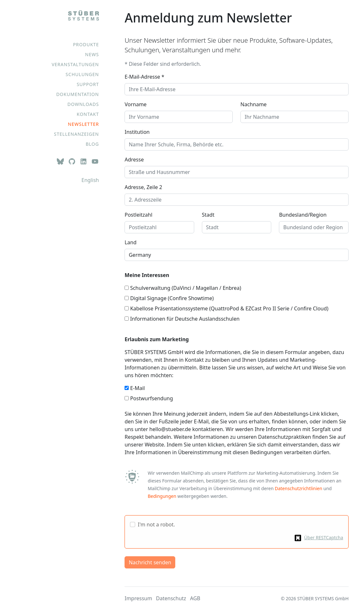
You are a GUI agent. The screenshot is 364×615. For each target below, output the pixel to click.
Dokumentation (78, 94)
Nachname (254, 104)
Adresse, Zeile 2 (143, 187)
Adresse (134, 160)
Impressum (138, 598)
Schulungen (82, 74)
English (90, 180)
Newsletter (84, 124)
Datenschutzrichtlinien (299, 488)
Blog (92, 144)
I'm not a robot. (156, 524)
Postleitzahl (138, 215)
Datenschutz (171, 598)
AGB (195, 598)
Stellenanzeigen (76, 134)
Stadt (208, 215)
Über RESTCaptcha (324, 537)
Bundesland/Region (303, 215)
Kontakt (88, 114)
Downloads (83, 104)
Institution (137, 132)
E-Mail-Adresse (144, 77)
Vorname (135, 104)
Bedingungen (162, 496)
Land (130, 242)
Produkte (86, 44)
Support (88, 84)
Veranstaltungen (75, 64)
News (92, 54)
